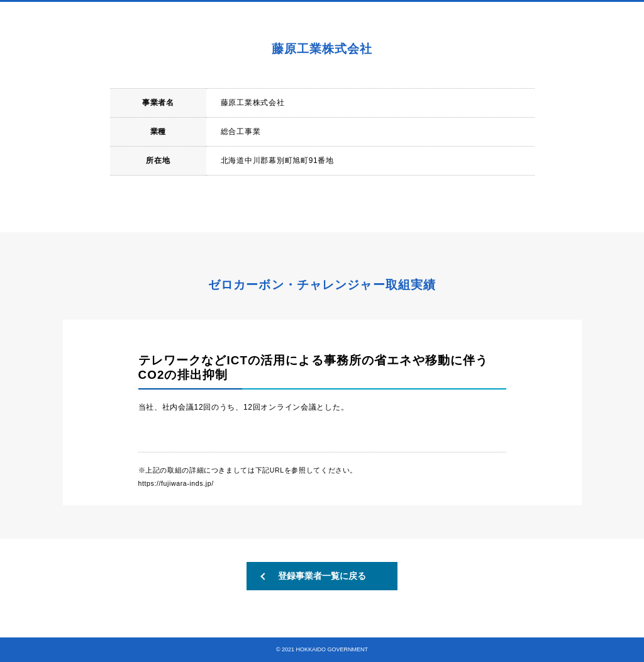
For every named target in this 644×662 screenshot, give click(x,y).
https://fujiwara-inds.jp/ (176, 483)
